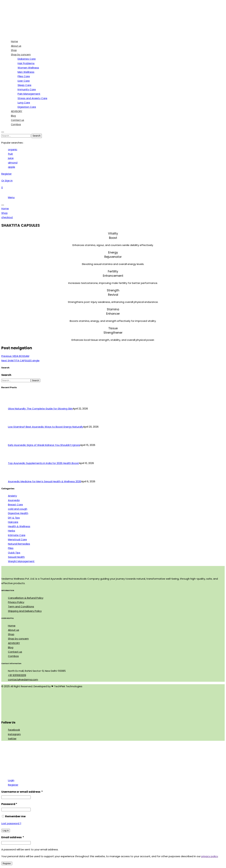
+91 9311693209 (17, 675)
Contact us (15, 652)
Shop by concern (18, 639)
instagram (14, 734)
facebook (14, 730)
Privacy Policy (16, 602)
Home (12, 626)
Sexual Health (16, 557)
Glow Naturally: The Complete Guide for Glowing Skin (40, 409)
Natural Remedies (19, 544)
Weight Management (21, 561)
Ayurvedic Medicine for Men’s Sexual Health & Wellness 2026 (45, 481)
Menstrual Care (17, 539)
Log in (6, 830)
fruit (10, 154)
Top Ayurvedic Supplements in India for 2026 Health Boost (43, 463)
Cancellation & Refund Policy (26, 598)
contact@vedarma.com (23, 679)
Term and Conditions (21, 606)
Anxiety (12, 496)
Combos (13, 656)
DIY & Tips (14, 518)
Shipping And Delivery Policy (25, 611)
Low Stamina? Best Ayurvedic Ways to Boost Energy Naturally (46, 427)
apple (12, 167)
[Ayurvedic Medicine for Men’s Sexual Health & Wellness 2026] (14, 477)
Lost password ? (11, 823)
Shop (11, 634)
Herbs (12, 531)
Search (6, 375)
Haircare (13, 522)
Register (13, 785)
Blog (11, 647)
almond (13, 163)
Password (9, 804)
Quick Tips (14, 553)
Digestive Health (18, 513)
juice (11, 158)
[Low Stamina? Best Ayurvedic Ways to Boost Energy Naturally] (14, 422)
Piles (11, 548)
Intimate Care (17, 535)
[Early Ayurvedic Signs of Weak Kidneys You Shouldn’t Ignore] (14, 441)
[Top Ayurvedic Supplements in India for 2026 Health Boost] (14, 459)
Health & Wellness (19, 526)
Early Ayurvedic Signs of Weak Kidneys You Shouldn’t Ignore (44, 445)
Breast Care (15, 505)
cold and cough (18, 509)
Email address (13, 837)
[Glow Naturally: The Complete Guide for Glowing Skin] (14, 404)
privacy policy (210, 856)
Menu (11, 197)
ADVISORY (14, 643)
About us (14, 630)
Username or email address (22, 792)
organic (13, 149)
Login (11, 780)
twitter (12, 739)
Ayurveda (14, 500)
